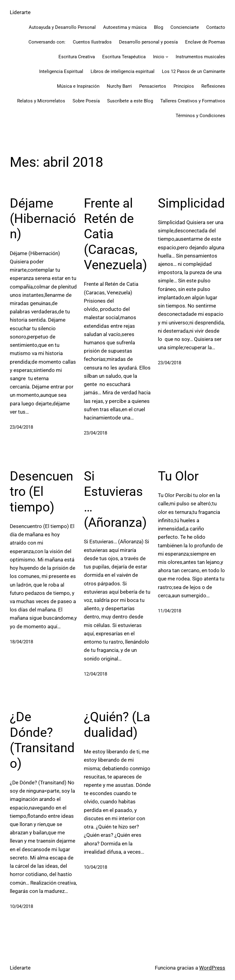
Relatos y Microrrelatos (41, 101)
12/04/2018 (95, 674)
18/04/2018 (21, 641)
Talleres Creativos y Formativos (193, 101)
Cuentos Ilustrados (92, 42)
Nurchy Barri (119, 86)
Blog (159, 27)
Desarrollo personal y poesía (148, 42)
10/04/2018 (21, 906)
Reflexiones (213, 86)
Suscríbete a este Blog (130, 101)
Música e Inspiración (78, 86)
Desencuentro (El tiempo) (41, 491)
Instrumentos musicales (200, 57)
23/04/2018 (21, 427)
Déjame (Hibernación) (43, 219)
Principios (184, 86)
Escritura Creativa (77, 57)
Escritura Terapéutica (124, 57)
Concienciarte (185, 27)
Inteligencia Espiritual (61, 71)
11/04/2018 (170, 611)
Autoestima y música (125, 27)
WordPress (212, 967)
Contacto (216, 27)
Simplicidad (191, 203)
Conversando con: (47, 42)
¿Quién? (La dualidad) (117, 724)
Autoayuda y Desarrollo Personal (62, 27)
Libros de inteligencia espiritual (123, 71)
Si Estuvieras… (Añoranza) (115, 499)
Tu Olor (178, 476)
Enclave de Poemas (205, 42)
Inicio (159, 57)
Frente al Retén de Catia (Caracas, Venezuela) (116, 234)
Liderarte (20, 12)
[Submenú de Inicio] (167, 57)
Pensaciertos (153, 86)
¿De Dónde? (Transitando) (42, 739)
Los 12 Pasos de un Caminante (194, 71)
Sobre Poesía (86, 101)
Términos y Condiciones (200, 116)
